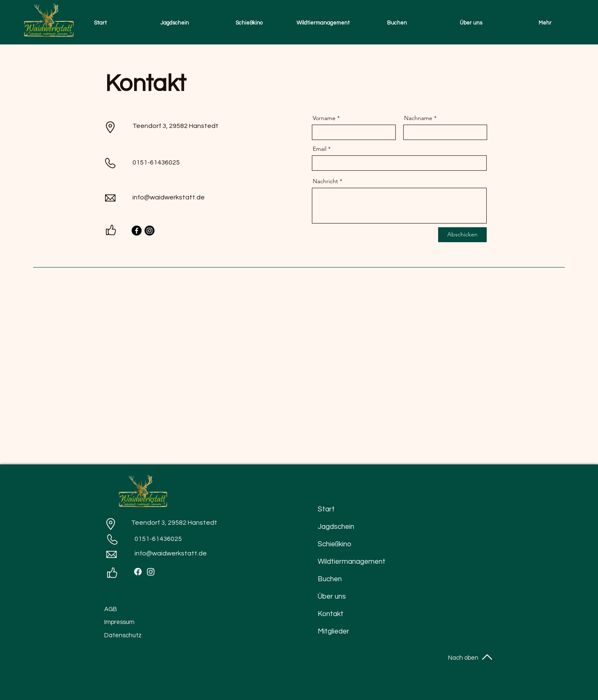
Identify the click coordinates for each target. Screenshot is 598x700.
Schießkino (335, 544)
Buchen (330, 579)
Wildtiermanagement (340, 562)
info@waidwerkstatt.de (169, 197)
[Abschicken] (462, 235)
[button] (175, 23)
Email (320, 149)
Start (326, 509)
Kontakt (331, 614)
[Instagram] (149, 231)
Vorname (324, 118)
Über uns (332, 597)
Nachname (418, 118)
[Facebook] (137, 231)
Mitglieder (333, 631)
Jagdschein (336, 527)
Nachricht (325, 181)
